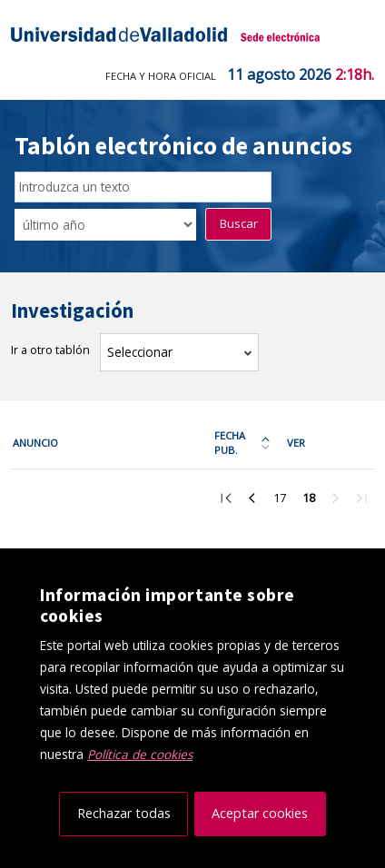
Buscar (239, 223)
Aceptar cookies (260, 813)
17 (284, 500)
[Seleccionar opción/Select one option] (105, 224)
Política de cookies (140, 754)
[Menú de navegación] (359, 35)
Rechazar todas (124, 813)
